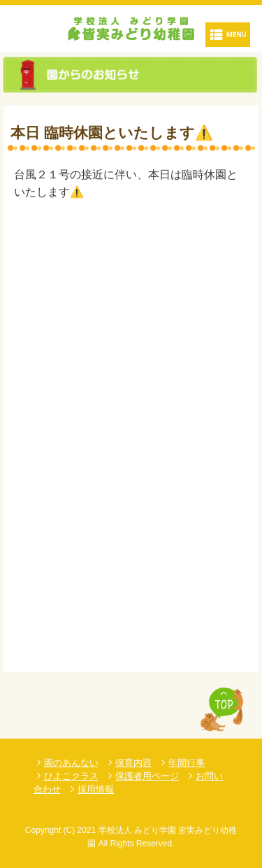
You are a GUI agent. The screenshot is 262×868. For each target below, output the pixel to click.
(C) (70, 830)
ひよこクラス (71, 776)
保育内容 (133, 763)
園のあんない (71, 763)
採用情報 (96, 789)
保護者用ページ (147, 776)
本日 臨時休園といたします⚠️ (112, 133)
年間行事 (187, 763)
